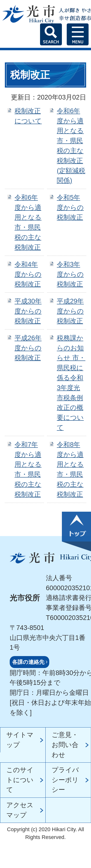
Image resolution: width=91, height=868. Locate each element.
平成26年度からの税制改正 (28, 348)
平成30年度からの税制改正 (28, 311)
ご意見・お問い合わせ (65, 745)
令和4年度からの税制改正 (28, 274)
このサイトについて (20, 780)
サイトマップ (20, 740)
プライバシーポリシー (65, 780)
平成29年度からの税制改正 (70, 311)
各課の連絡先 (28, 662)
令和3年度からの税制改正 (70, 274)
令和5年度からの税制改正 (70, 207)
